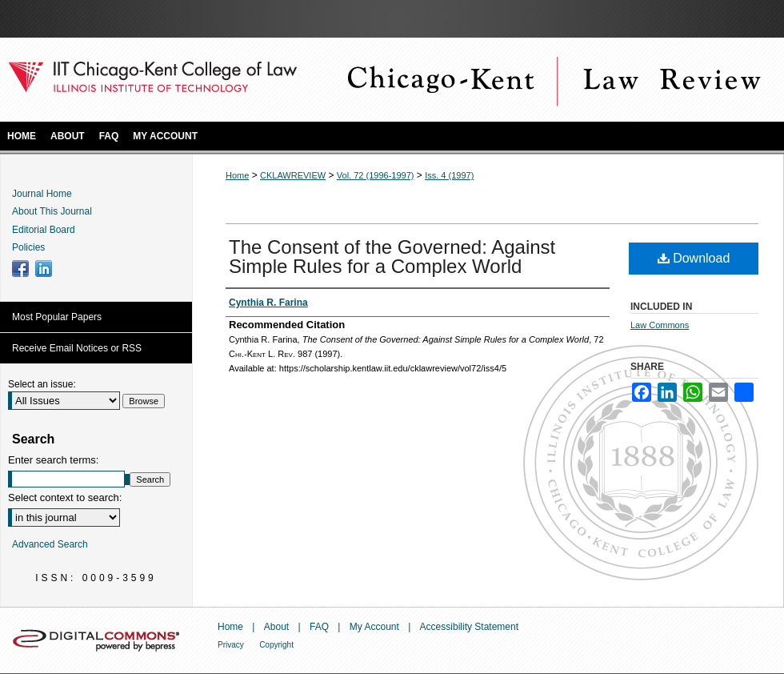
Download (694, 258)
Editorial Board (44, 230)
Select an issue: (42, 384)
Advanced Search (50, 544)
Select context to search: (65, 497)
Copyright (276, 645)
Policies (28, 247)
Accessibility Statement (469, 627)
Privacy (231, 645)
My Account (374, 627)
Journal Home (42, 194)
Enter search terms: (53, 460)
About (276, 627)
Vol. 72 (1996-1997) (376, 175)
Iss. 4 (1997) (449, 175)
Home (237, 175)
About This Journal (52, 211)
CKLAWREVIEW (293, 175)
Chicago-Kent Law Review (552, 80)
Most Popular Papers (57, 317)
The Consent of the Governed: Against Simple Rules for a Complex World (392, 257)
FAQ (319, 627)
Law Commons (660, 325)
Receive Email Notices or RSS (77, 348)
